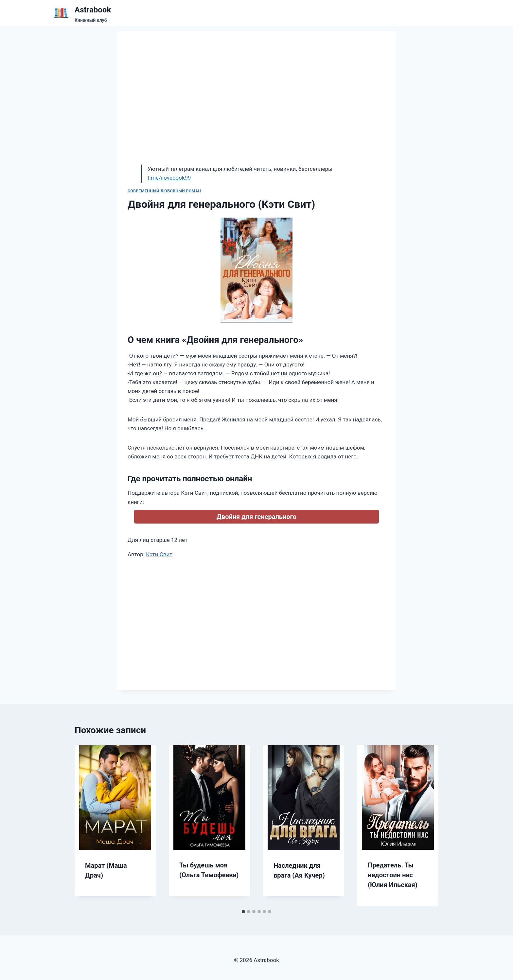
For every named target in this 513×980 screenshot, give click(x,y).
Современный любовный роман (164, 191)
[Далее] (427, 826)
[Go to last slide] (86, 826)
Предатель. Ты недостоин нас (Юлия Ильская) (393, 875)
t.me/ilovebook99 (169, 178)
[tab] (243, 912)
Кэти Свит (159, 554)
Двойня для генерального (256, 517)
